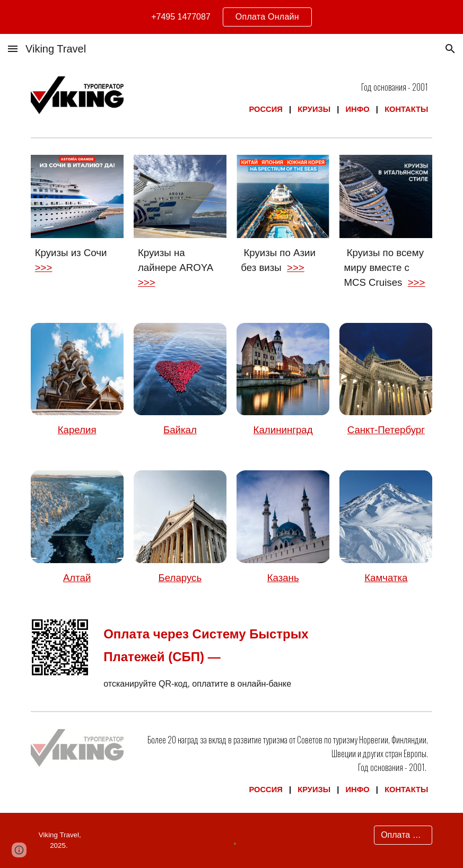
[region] (231, 17)
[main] (283, 98)
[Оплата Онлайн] (403, 835)
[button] (13, 49)
